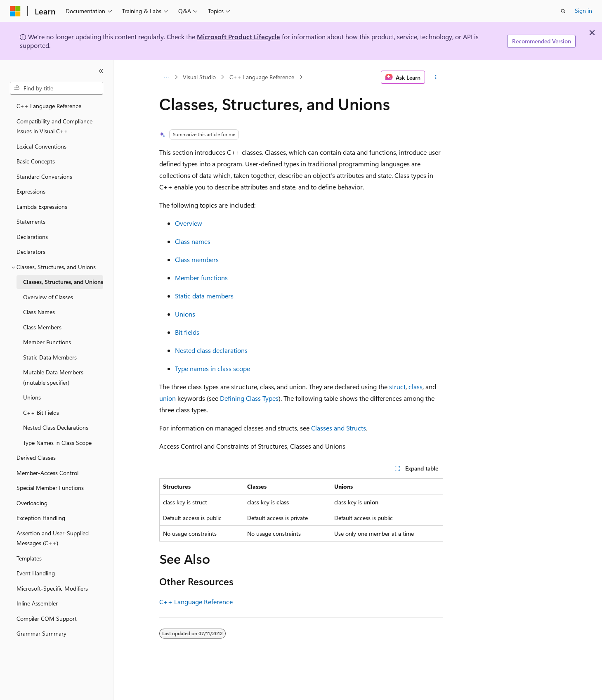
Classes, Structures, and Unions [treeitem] (63, 282)
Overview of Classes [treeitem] (48, 297)
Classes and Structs (339, 428)
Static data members (204, 296)
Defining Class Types (249, 398)
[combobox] (57, 88)
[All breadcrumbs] (166, 77)
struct (397, 387)
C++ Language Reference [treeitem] (49, 106)
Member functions (201, 278)
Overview (189, 223)
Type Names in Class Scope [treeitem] (57, 443)
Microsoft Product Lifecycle (238, 37)
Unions (185, 314)
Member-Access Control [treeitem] (47, 473)
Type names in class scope (212, 368)
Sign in (583, 11)
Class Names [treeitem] (39, 312)
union (168, 398)
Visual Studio (199, 77)
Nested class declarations (211, 350)
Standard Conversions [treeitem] (44, 176)
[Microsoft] (15, 11)
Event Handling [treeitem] (36, 573)
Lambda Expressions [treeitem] (42, 207)
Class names (193, 241)
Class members (197, 259)
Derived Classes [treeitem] (36, 458)
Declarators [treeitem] (31, 252)
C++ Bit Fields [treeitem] (41, 413)
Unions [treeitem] (32, 397)
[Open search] (563, 11)
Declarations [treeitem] (32, 237)
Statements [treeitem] (31, 221)
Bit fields (187, 332)
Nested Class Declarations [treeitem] (56, 427)
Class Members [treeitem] (42, 327)
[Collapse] (101, 71)
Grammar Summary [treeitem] (41, 633)
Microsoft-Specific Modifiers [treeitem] (52, 588)
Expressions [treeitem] (31, 191)
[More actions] (436, 77)
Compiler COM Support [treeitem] (47, 618)
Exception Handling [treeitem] (41, 518)
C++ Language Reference (262, 77)
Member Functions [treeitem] (47, 342)
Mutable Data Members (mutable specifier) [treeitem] (53, 377)
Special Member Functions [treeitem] (50, 488)
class (415, 387)
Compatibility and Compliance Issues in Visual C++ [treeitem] (54, 126)
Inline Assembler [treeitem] (37, 603)
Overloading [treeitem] (32, 503)
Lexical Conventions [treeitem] (41, 146)
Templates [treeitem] (29, 558)
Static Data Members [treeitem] (50, 357)
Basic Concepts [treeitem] (36, 161)
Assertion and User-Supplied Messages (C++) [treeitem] (53, 538)
